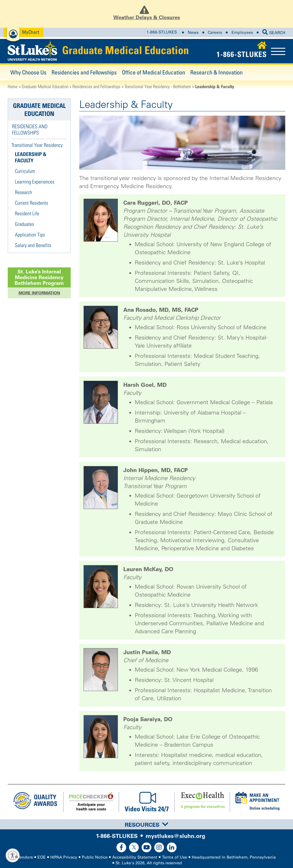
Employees (242, 32)
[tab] (146, 824)
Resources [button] (146, 825)
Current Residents (31, 203)
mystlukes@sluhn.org (175, 836)
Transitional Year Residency (37, 145)
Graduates (24, 224)
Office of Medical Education (154, 72)
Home (13, 86)
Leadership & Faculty (31, 157)
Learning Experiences (35, 182)
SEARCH (274, 33)
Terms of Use (175, 857)
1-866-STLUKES (162, 32)
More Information (39, 293)
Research (23, 192)
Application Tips (30, 235)
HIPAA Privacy (64, 857)
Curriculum (25, 171)
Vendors (25, 857)
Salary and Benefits (33, 245)
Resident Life (27, 213)
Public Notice (95, 857)
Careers (215, 32)
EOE (42, 857)
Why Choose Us (28, 72)
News (193, 32)
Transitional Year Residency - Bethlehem (158, 86)
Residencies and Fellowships (84, 72)
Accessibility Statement (135, 857)
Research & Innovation (216, 72)
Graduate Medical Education (125, 50)
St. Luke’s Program (39, 277)
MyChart (31, 32)
